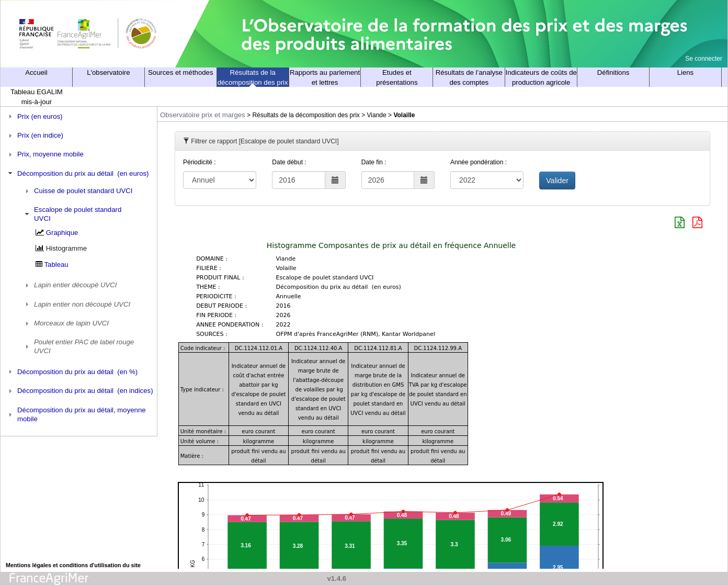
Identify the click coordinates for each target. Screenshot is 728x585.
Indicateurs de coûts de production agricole (541, 77)
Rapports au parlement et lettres (325, 77)
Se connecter (704, 59)
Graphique (62, 233)
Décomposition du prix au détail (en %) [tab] (72, 372)
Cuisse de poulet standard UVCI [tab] (78, 191)
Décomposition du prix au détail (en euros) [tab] (77, 173)
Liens (686, 72)
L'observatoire (108, 72)
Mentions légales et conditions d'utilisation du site (73, 565)
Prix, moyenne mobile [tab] (45, 154)
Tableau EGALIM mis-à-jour (37, 97)
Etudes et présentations (397, 77)
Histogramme (66, 248)
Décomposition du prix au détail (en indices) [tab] (79, 391)
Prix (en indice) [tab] (35, 136)
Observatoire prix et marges (203, 115)
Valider (557, 181)
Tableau (56, 265)
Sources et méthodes (181, 72)
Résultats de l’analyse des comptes (469, 77)
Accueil (36, 72)
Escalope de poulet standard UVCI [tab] (72, 214)
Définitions (613, 72)
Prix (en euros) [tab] (34, 116)
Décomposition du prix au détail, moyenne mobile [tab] (76, 414)
